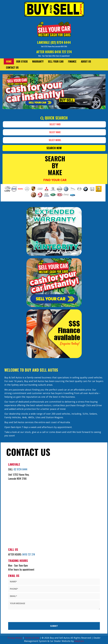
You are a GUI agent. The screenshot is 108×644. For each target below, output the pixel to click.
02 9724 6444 (21, 469)
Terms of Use (32, 638)
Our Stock (22, 61)
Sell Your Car (56, 61)
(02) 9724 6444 (61, 42)
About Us (86, 61)
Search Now (54, 148)
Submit (54, 626)
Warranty (38, 61)
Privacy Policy (15, 638)
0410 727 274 (63, 52)
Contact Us (12, 67)
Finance (72, 61)
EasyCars (79, 641)
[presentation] (19, 615)
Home (9, 61)
